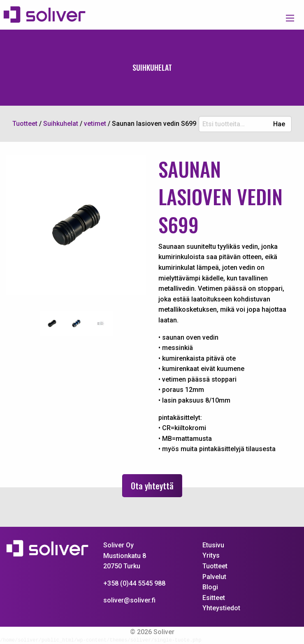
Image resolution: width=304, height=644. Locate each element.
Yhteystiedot (221, 608)
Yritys (211, 555)
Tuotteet (215, 566)
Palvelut (214, 577)
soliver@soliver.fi (129, 600)
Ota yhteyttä (152, 486)
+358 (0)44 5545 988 (134, 583)
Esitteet (214, 598)
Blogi (210, 587)
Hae (279, 124)
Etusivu (213, 545)
